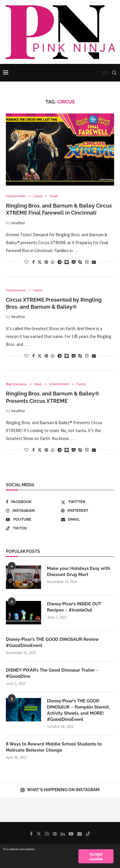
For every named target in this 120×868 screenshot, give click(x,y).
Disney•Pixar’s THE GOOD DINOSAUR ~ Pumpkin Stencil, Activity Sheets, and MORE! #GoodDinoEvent (78, 710)
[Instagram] (32, 511)
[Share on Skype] (80, 262)
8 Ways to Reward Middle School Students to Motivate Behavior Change (54, 747)
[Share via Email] (94, 262)
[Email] (88, 519)
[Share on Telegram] (60, 262)
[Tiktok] (32, 528)
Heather (18, 223)
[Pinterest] (88, 511)
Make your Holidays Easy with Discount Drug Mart (78, 571)
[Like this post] (26, 262)
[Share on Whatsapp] (53, 262)
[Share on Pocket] (73, 262)
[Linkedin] (63, 834)
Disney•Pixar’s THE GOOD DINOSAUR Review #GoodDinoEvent (52, 642)
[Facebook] (32, 502)
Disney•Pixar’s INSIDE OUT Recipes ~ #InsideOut (74, 607)
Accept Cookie (96, 856)
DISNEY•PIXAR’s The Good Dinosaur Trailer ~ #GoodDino (52, 673)
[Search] (114, 73)
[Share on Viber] (87, 262)
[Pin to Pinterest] (46, 262)
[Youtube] (32, 519)
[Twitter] (88, 502)
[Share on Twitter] (40, 262)
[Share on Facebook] (33, 262)
